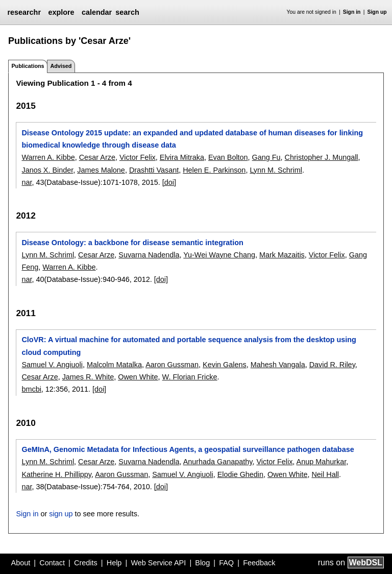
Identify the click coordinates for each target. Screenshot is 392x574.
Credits (86, 563)
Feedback (259, 563)
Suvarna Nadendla (149, 255)
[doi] (169, 182)
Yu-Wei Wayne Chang (219, 255)
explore (61, 12)
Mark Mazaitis (282, 255)
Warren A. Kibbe (48, 157)
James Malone (101, 170)
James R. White (88, 377)
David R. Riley (332, 365)
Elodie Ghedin (240, 474)
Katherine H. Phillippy (56, 474)
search (127, 12)
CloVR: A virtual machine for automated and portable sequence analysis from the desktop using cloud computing (189, 346)
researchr (24, 12)
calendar (97, 12)
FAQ (226, 563)
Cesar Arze (97, 157)
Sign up (377, 12)
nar (27, 182)
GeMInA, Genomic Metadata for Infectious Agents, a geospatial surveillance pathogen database (188, 449)
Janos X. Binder (47, 170)
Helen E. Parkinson (214, 170)
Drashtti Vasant (154, 170)
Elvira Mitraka (182, 157)
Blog (202, 563)
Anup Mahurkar (322, 462)
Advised (61, 66)
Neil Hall (325, 474)
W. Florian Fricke (190, 377)
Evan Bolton (228, 157)
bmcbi (31, 389)
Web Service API (158, 563)
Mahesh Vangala (278, 365)
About (21, 563)
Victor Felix (138, 157)
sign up (61, 514)
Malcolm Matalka (114, 365)
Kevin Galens (225, 365)
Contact (52, 563)
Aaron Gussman (172, 365)
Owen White (138, 377)
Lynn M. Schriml (276, 170)
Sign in (352, 12)
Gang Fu (266, 157)
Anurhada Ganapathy (218, 462)
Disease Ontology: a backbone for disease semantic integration (132, 243)
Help (114, 563)
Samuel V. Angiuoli (52, 365)
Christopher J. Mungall (322, 157)
